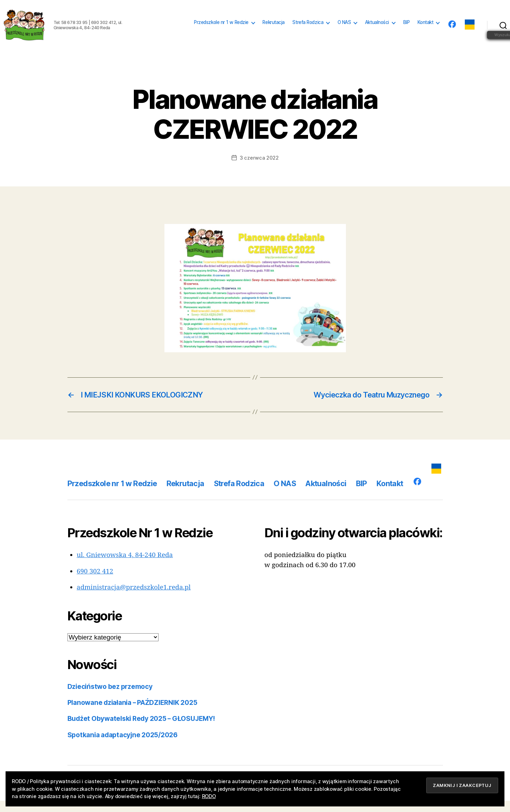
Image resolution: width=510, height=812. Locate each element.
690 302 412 (95, 582)
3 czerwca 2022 (259, 169)
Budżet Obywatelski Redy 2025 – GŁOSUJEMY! (141, 730)
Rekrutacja (274, 28)
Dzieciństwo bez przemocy (110, 698)
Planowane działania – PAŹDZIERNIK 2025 (132, 714)
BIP (407, 28)
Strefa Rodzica (308, 28)
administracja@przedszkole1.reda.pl (134, 598)
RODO (209, 796)
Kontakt (426, 28)
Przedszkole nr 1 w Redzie (221, 28)
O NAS (344, 28)
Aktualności (377, 28)
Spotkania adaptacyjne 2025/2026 (123, 746)
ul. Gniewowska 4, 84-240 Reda (125, 566)
